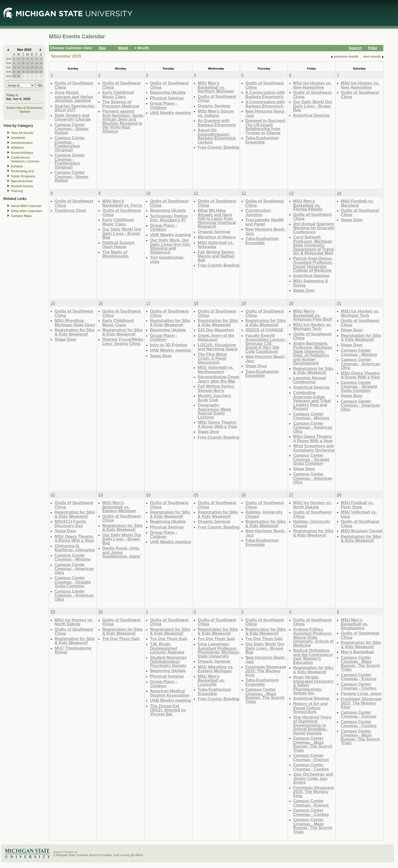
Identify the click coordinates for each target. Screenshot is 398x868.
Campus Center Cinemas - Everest (311, 758)
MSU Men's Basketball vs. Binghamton (355, 624)
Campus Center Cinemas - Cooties (311, 767)
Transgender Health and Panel (265, 222)
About (57, 852)
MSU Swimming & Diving (311, 283)
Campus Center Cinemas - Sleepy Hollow (72, 129)
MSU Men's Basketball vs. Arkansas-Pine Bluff (313, 315)
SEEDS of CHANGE (264, 330)
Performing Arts (23, 171)
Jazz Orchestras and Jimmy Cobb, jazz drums (313, 778)
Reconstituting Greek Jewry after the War (218, 379)
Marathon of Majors (217, 237)
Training (17, 191)
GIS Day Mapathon (216, 330)
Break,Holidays (22, 153)
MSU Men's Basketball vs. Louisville (211, 680)
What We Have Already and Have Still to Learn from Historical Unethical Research (217, 218)
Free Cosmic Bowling (219, 147)
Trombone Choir (70, 210)
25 (28, 72)
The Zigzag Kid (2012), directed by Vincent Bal (168, 710)
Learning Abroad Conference (310, 380)
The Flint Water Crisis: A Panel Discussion (212, 358)
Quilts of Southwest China (74, 85)
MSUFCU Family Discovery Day (70, 524)
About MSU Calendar (26, 206)
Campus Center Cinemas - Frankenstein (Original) (70, 144)
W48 (9, 72)
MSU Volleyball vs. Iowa (359, 514)
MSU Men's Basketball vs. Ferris (122, 203)
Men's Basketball (357, 652)
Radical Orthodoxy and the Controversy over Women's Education (313, 656)
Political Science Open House (119, 245)
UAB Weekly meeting (170, 113)
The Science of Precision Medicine (121, 104)
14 (41, 63)
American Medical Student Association (170, 693)
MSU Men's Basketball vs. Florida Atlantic (308, 205)
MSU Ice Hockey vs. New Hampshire (312, 85)
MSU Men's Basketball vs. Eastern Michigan (119, 507)
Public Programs (23, 176)
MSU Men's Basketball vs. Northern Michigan (216, 87)
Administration (22, 143)
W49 (9, 76)
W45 (9, 59)
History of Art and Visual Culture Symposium (310, 708)
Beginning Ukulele (168, 92)
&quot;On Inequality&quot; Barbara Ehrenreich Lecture (217, 136)
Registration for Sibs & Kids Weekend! (75, 332)
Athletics (17, 148)
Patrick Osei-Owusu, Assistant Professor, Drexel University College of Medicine (313, 264)
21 (41, 67)
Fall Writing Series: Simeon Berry (216, 388)
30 (19, 76)
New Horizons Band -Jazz (266, 113)
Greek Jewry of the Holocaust (216, 338)
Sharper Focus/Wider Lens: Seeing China (123, 341)
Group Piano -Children (164, 105)
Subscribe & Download (24, 108)
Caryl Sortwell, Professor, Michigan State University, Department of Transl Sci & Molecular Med (314, 245)
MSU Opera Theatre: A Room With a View (217, 424)
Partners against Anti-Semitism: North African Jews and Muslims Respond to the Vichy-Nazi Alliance (123, 121)
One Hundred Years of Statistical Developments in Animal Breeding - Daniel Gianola (312, 725)
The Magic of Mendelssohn (115, 254)
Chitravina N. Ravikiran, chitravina (75, 548)
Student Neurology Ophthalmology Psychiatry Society (168, 661)
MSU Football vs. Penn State (357, 505)
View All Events (22, 133)
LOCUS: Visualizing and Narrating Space (218, 347)
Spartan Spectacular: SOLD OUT (75, 108)
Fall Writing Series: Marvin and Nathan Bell (216, 256)
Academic (18, 138)
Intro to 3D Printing (169, 345)
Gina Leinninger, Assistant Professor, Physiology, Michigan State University (219, 650)
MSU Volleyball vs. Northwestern (216, 370)
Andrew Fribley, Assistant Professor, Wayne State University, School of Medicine (313, 637)
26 (32, 72)
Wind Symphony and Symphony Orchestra (314, 448)
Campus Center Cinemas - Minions (311, 416)
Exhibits (17, 166)
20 (36, 67)
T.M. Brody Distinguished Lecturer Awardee (167, 648)
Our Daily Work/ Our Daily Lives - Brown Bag (313, 106)
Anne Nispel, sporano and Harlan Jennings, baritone (74, 96)
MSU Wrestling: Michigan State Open (75, 323)
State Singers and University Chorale (73, 117)
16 (19, 67)
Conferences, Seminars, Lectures (25, 159)
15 (14, 67)
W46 (9, 63)
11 (28, 63)
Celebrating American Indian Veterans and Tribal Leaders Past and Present (312, 401)
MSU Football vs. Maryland (357, 203)
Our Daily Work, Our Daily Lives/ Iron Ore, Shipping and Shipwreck (170, 246)
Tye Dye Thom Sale (121, 639)
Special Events (22, 181)
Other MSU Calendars (27, 211)
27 (36, 72)
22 (14, 72)
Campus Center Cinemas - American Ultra (313, 427)
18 (28, 67)
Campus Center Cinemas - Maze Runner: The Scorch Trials (265, 695)
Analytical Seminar (312, 115)
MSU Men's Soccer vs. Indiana (216, 113)
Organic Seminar (214, 106)
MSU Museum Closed (362, 531)
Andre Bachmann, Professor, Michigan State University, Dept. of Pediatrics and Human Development (313, 353)
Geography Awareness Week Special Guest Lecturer (214, 411)
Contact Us (70, 852)
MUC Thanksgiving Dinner (73, 650)
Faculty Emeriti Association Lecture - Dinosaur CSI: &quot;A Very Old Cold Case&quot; (266, 343)
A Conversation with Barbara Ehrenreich (265, 95)
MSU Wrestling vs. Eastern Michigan (216, 669)
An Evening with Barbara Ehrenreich (217, 123)
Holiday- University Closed (264, 514)
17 (23, 67)
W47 (9, 67)
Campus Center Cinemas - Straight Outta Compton (311, 459)
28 (41, 72)
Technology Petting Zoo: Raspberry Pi (169, 218)
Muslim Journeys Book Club (214, 398)
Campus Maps (21, 216)
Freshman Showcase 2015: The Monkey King (266, 671)
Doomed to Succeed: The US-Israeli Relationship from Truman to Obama (266, 127)
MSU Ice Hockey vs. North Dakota (312, 505)
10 (23, 63)
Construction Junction (258, 212)
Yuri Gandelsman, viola (167, 259)
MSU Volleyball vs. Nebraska (216, 245)
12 (32, 63)
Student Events (22, 186)
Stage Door (304, 290)
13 (36, 63)
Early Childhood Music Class (118, 95)
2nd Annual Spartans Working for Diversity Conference (314, 228)
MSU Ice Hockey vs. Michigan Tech (312, 327)
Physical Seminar (167, 98)
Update (25, 112)
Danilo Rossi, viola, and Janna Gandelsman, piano (121, 552)
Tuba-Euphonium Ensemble (262, 140)
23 (19, 72)
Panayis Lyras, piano (361, 693)
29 (14, 76)
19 (32, 67)
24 (23, 72)
